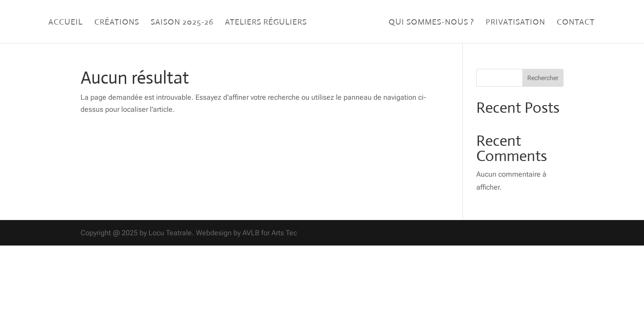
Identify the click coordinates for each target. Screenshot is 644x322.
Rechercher (543, 78)
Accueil (66, 23)
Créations (117, 23)
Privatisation (515, 23)
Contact (576, 23)
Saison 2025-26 (182, 23)
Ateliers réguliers (266, 23)
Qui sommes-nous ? (431, 23)
